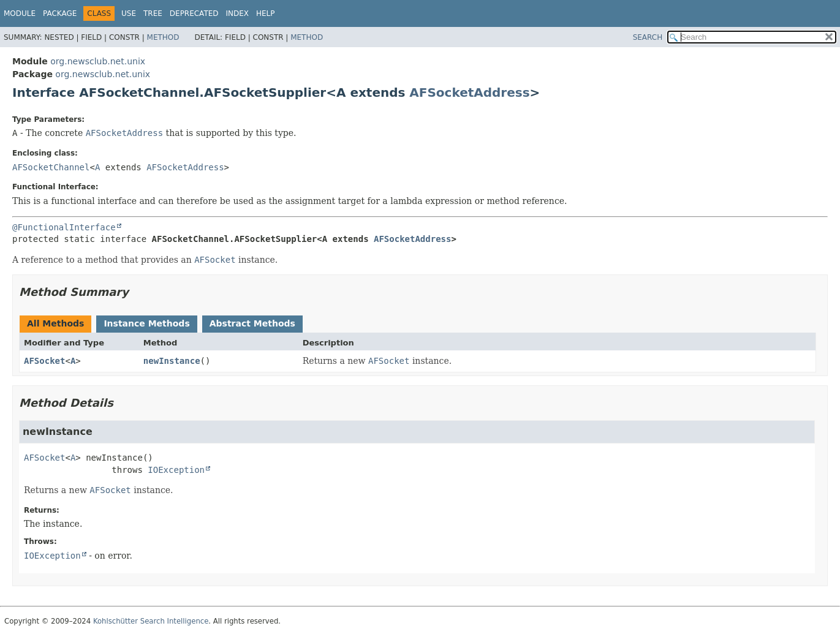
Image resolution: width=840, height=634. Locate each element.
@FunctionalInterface (64, 227)
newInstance (172, 361)
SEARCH (648, 37)
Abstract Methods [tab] (252, 323)
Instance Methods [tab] (146, 323)
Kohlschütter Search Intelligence (151, 621)
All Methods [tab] (55, 323)
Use (129, 13)
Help (266, 13)
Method (163, 37)
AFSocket (44, 361)
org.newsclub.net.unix (98, 61)
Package (60, 13)
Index (238, 13)
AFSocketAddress (469, 92)
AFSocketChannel (51, 167)
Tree (153, 13)
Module (20, 13)
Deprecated (194, 13)
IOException (176, 470)
